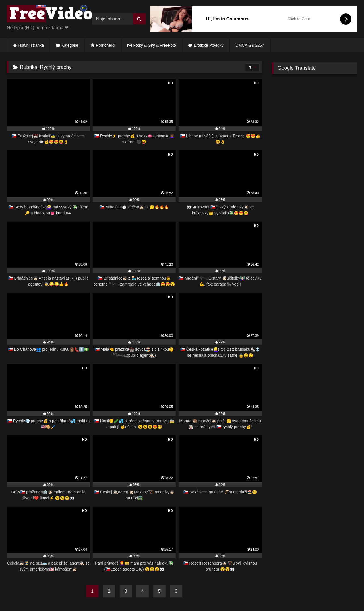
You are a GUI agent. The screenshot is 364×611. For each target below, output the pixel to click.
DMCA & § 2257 (250, 45)
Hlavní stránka (31, 45)
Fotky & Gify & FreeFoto (155, 45)
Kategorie (70, 45)
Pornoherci (106, 45)
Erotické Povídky (208, 45)
